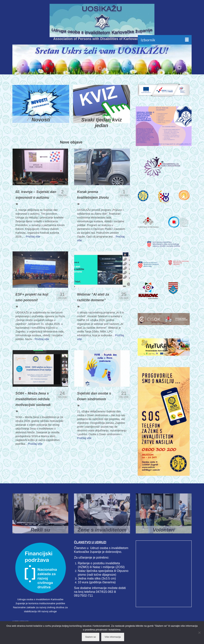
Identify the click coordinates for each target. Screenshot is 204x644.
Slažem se (91, 637)
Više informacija (113, 637)
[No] (199, 633)
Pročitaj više (33, 240)
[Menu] (165, 40)
